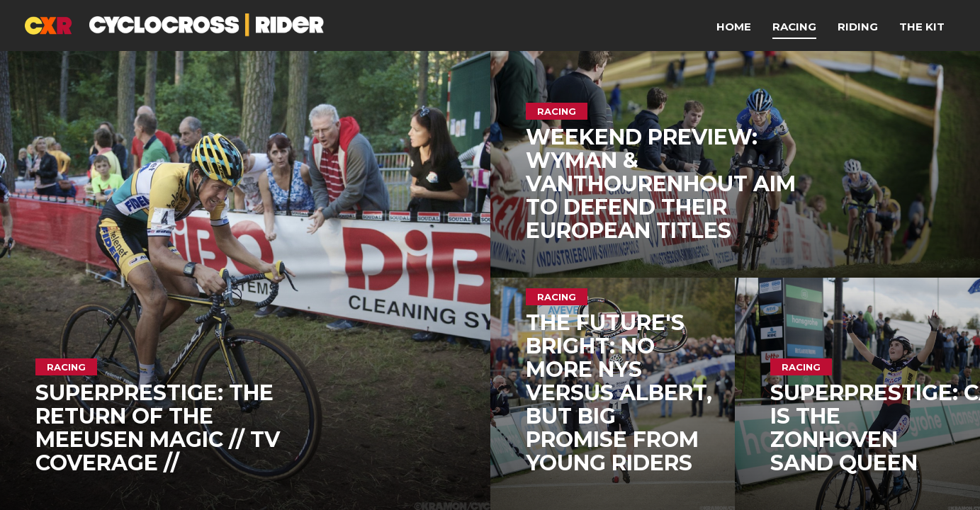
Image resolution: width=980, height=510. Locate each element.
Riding (858, 27)
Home (734, 27)
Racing (794, 27)
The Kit (922, 27)
